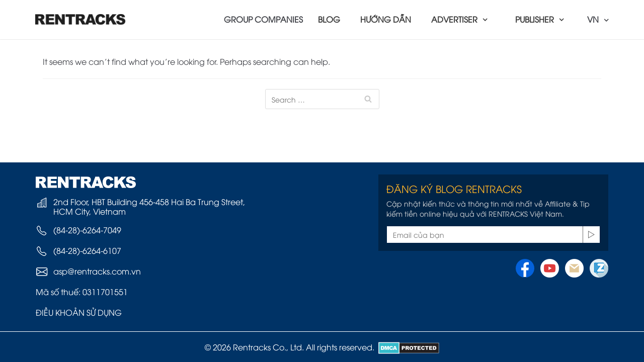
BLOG (329, 19)
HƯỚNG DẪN (386, 19)
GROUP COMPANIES (263, 19)
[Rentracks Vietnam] (80, 19)
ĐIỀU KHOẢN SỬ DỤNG (79, 312)
